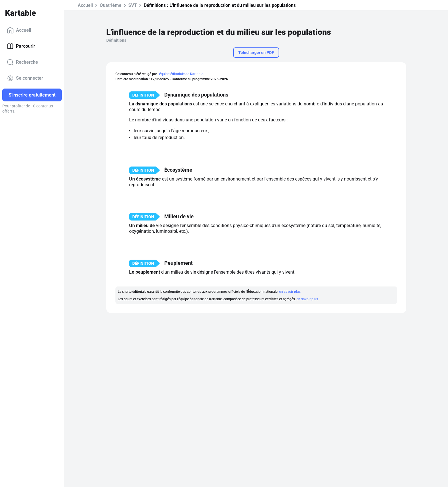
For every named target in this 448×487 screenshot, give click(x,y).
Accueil (19, 30)
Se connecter (25, 78)
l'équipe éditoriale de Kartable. (181, 74)
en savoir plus (290, 292)
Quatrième (111, 5)
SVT (133, 5)
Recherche (22, 62)
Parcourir (21, 46)
